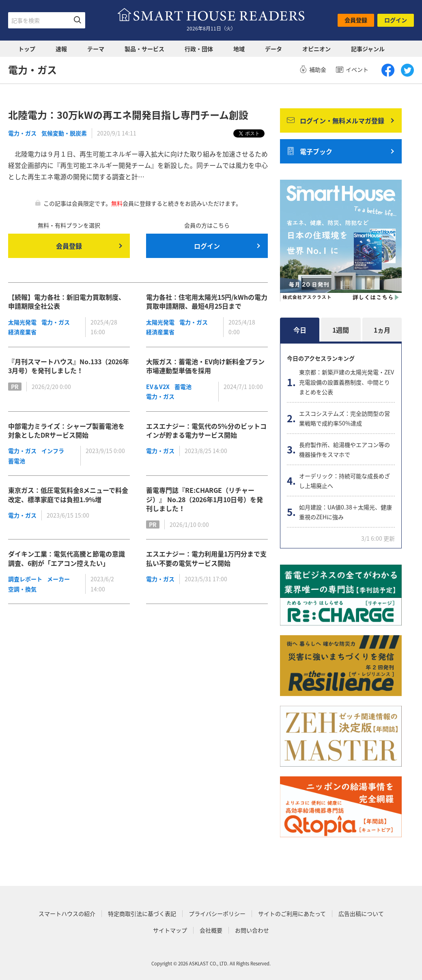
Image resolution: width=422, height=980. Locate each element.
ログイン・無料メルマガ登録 (336, 120)
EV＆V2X (158, 387)
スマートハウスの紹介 (67, 914)
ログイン (396, 20)
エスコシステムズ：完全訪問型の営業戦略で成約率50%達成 (344, 418)
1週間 (341, 330)
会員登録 (356, 20)
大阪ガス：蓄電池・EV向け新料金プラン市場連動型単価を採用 (205, 366)
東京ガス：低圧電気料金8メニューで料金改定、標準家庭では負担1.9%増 (68, 494)
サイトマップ (170, 930)
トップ (27, 49)
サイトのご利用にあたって (292, 914)
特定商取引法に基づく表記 (142, 914)
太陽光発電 (22, 322)
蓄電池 (183, 387)
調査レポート (25, 579)
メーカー (58, 579)
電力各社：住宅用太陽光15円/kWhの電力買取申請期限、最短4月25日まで (207, 301)
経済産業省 (22, 332)
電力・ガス (22, 133)
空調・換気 (22, 589)
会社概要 (211, 930)
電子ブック (310, 151)
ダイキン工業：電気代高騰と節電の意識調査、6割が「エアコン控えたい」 (67, 558)
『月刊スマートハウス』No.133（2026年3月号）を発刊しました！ (69, 366)
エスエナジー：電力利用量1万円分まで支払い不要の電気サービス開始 (206, 558)
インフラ (53, 451)
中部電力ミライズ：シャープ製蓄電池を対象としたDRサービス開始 (66, 430)
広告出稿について (361, 914)
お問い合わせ (252, 930)
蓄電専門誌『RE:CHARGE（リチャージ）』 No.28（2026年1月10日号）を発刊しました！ (205, 499)
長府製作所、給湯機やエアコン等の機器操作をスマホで (344, 450)
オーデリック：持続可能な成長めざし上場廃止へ (344, 481)
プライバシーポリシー (217, 914)
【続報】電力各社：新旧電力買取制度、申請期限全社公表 (67, 301)
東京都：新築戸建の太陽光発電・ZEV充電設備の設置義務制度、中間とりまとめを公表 (347, 382)
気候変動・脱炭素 (64, 133)
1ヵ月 (382, 330)
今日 (300, 330)
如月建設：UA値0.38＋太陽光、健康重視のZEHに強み (346, 512)
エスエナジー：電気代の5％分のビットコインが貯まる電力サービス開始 (206, 430)
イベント (352, 69)
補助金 (313, 69)
